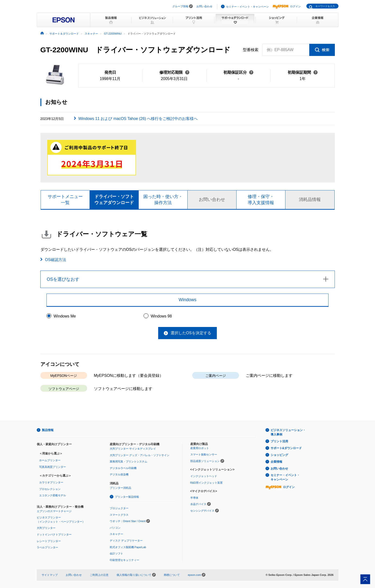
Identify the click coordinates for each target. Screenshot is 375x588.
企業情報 (276, 462)
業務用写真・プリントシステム (128, 461)
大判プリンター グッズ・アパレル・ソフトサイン (140, 455)
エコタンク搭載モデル (53, 495)
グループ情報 (180, 6)
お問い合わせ (204, 6)
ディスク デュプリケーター (126, 541)
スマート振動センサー (204, 454)
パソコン (115, 528)
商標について (172, 575)
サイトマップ (50, 575)
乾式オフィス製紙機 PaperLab (128, 547)
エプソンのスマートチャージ (54, 511)
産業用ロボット (200, 448)
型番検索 (251, 50)
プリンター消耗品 (120, 488)
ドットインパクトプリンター (54, 534)
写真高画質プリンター (53, 467)
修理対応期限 (174, 72)
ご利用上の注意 (99, 575)
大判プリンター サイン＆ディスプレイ (133, 449)
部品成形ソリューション (205, 461)
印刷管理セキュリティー (124, 560)
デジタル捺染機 (119, 474)
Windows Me (65, 316)
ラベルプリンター (47, 547)
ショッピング (279, 455)
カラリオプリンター (51, 482)
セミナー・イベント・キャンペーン (247, 7)
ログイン (287, 6)
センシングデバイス (202, 511)
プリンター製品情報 (127, 497)
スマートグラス (119, 515)
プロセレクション (50, 489)
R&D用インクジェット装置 (206, 483)
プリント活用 (279, 441)
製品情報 (48, 430)
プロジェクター (119, 508)
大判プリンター (46, 528)
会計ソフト (116, 553)
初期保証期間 (303, 72)
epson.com (194, 575)
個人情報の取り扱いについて (136, 575)
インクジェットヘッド (204, 476)
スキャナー (116, 534)
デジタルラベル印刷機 (123, 468)
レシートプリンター (49, 541)
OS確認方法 (56, 260)
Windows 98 (161, 316)
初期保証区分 (238, 72)
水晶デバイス (198, 504)
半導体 (194, 498)
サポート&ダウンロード (286, 448)
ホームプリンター (50, 460)
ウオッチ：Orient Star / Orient (128, 521)
